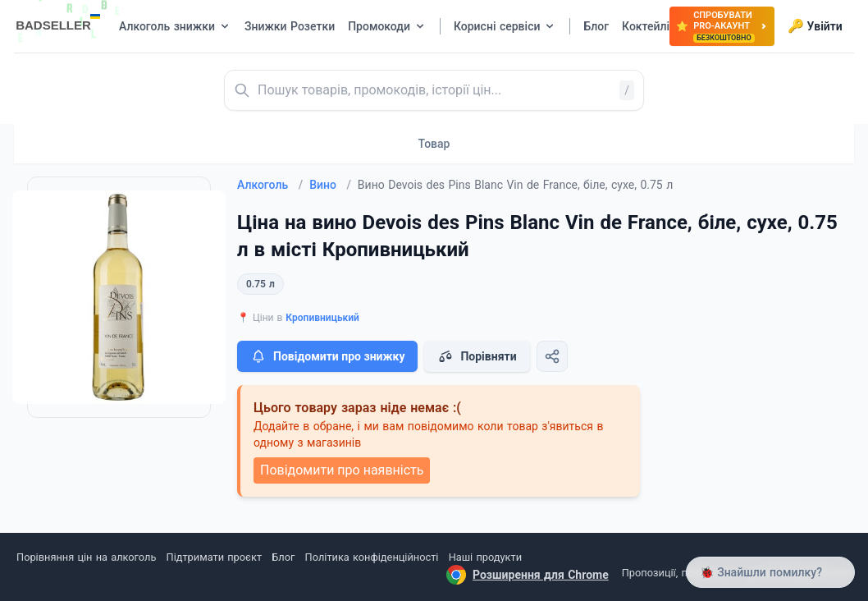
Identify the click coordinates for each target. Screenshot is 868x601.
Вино (330, 185)
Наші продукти (485, 557)
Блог (283, 557)
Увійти (815, 26)
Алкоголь (270, 185)
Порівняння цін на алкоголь (86, 557)
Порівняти (477, 356)
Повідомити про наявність (342, 470)
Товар (434, 144)
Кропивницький (322, 318)
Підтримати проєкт (214, 557)
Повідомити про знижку (327, 356)
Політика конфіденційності (372, 557)
